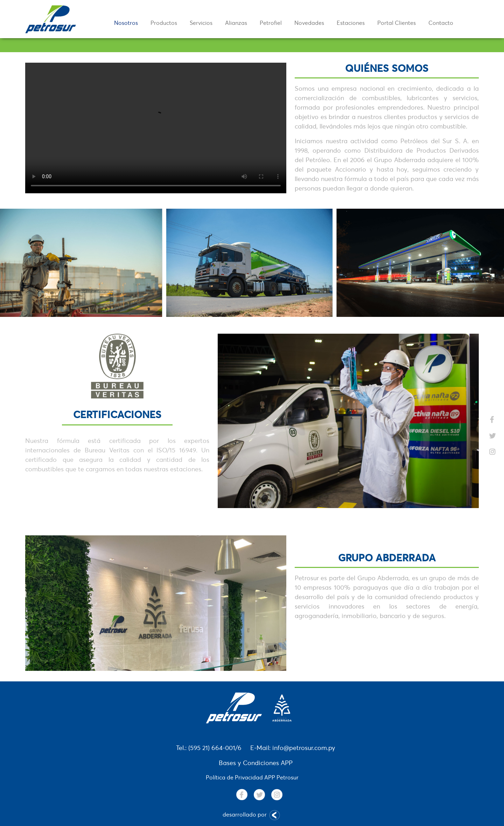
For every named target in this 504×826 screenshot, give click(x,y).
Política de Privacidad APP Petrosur (252, 777)
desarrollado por (252, 815)
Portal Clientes (397, 23)
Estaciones (351, 23)
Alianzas (236, 23)
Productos (164, 23)
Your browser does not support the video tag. (156, 128)
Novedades (309, 23)
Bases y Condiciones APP (256, 763)
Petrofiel (271, 23)
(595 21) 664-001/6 (215, 748)
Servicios (201, 23)
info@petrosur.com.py (304, 748)
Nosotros (126, 23)
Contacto (441, 23)
